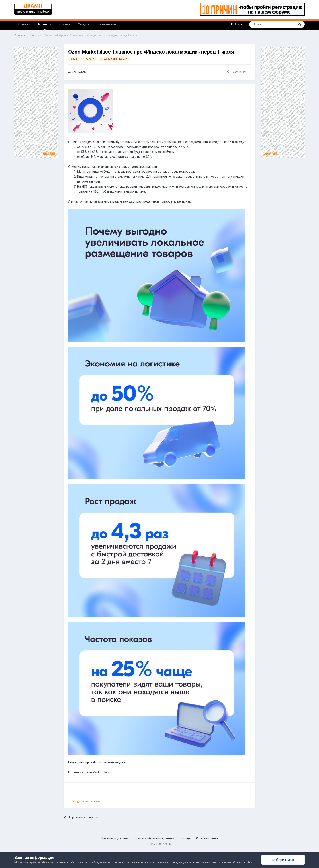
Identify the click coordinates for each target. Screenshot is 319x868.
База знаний (107, 24)
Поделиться (237, 72)
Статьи (65, 24)
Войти (237, 24)
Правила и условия (115, 838)
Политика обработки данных (154, 838)
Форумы (84, 24)
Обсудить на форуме (86, 801)
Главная (24, 24)
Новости (45, 26)
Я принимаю (283, 860)
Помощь (185, 838)
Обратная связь (206, 838)
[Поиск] (260, 24)
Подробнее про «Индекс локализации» (97, 762)
